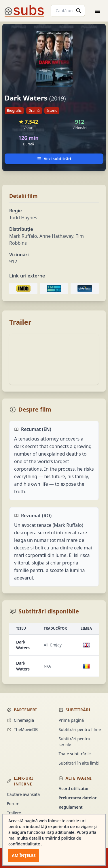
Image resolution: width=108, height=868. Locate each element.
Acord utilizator (74, 788)
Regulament (71, 807)
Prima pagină (71, 720)
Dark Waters (23, 645)
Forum (13, 804)
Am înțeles (24, 855)
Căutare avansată (23, 794)
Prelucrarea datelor (78, 798)
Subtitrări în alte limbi (79, 763)
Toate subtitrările (75, 754)
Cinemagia (20, 720)
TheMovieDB (22, 729)
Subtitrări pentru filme (80, 729)
